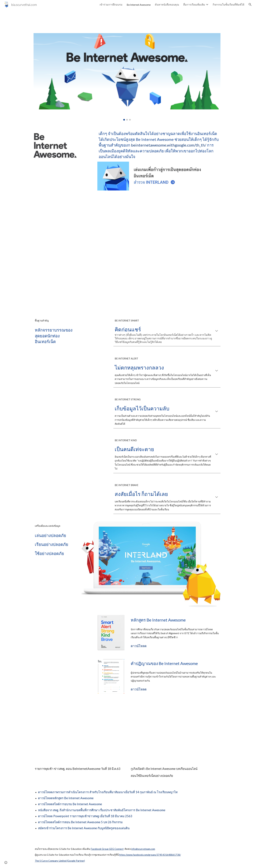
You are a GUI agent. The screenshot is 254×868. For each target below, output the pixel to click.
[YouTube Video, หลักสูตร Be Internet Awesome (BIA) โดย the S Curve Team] (127, 253)
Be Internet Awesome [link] (139, 5)
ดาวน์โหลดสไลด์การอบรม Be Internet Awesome (70, 804)
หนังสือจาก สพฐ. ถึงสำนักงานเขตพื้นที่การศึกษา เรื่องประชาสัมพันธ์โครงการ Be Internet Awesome (102, 810)
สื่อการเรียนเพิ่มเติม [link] (194, 4)
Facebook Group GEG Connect (107, 849)
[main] (159, 145)
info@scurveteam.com (143, 849)
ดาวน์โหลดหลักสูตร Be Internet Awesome (66, 798)
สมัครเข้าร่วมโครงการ (53, 828)
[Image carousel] (127, 77)
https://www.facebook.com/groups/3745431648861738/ (150, 855)
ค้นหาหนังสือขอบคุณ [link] (167, 4)
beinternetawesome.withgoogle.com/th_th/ (169, 145)
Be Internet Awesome (83, 828)
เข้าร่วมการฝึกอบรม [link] (111, 4)
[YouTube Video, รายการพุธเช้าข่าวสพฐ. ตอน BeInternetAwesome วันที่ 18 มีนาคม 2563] (79, 733)
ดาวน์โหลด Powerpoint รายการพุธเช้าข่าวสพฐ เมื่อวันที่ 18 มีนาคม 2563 (85, 816)
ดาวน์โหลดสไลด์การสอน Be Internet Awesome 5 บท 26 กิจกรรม (80, 822)
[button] (250, 5)
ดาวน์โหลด (139, 646)
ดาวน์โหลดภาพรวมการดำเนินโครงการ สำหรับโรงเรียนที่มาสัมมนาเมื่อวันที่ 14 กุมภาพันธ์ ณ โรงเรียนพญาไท (108, 792)
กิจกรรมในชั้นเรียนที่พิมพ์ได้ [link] (228, 4)
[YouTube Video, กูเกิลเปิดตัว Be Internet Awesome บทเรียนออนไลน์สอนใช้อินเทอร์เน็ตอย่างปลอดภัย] (175, 733)
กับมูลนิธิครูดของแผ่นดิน (114, 828)
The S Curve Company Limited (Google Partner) (60, 861)
